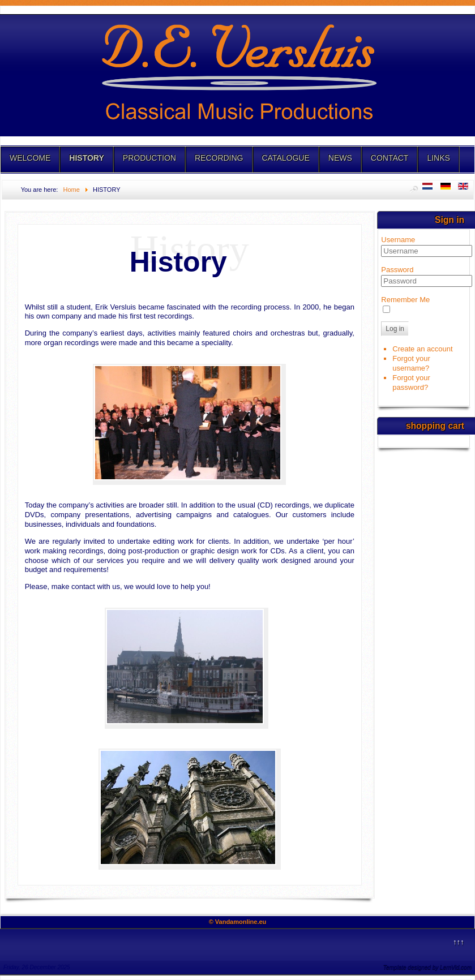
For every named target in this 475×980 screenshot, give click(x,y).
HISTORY (86, 158)
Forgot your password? (411, 382)
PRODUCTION (149, 158)
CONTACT (390, 158)
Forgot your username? (411, 363)
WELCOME (30, 158)
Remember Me (405, 300)
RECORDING (219, 158)
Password (397, 270)
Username (398, 240)
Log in (395, 329)
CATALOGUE (286, 158)
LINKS (438, 158)
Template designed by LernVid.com (427, 967)
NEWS (340, 158)
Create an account (422, 349)
